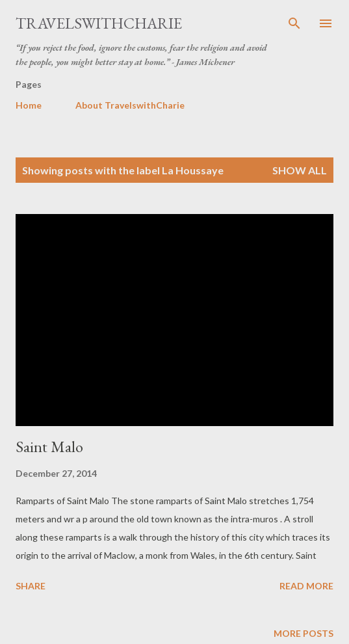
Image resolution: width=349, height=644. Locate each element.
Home (29, 105)
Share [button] (31, 586)
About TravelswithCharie (130, 105)
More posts (304, 633)
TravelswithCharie (99, 23)
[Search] (294, 23)
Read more (306, 586)
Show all (300, 170)
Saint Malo (49, 447)
